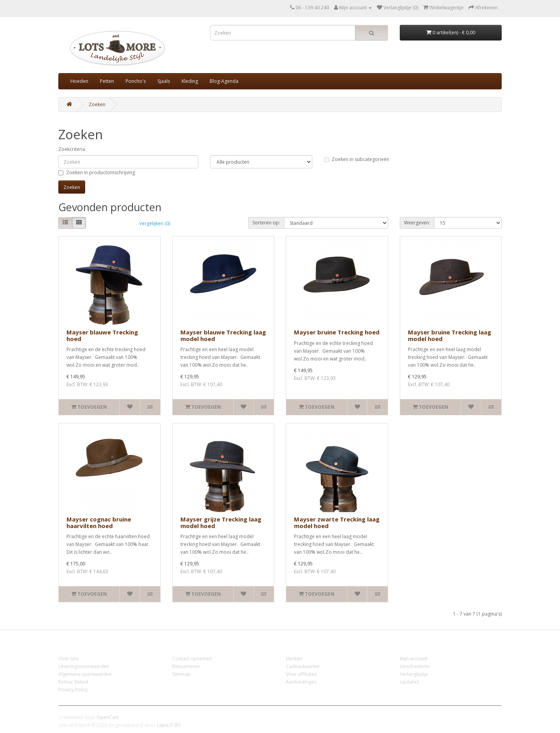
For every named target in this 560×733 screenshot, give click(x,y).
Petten (107, 81)
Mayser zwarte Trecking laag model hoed (337, 522)
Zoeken (97, 104)
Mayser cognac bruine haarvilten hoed (99, 522)
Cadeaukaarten (303, 666)
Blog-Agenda (224, 81)
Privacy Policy (73, 690)
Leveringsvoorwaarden (84, 666)
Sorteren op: (266, 223)
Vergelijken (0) (155, 223)
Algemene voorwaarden (85, 674)
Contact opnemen (192, 659)
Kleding (190, 81)
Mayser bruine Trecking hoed (337, 332)
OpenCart (107, 717)
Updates (409, 682)
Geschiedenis (415, 666)
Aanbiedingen (301, 682)
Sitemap (181, 674)
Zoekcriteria (72, 149)
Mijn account (414, 659)
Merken (294, 659)
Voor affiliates (301, 674)
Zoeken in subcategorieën (357, 159)
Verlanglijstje (414, 674)
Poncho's (136, 81)
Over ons (68, 659)
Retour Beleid (73, 682)
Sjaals (164, 81)
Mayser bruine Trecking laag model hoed (450, 335)
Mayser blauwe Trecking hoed (102, 335)
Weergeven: (417, 223)
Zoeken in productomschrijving (97, 172)
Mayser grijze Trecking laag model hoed (221, 522)
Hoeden (79, 81)
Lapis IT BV (169, 725)
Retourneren (186, 666)
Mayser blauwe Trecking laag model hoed (223, 335)
